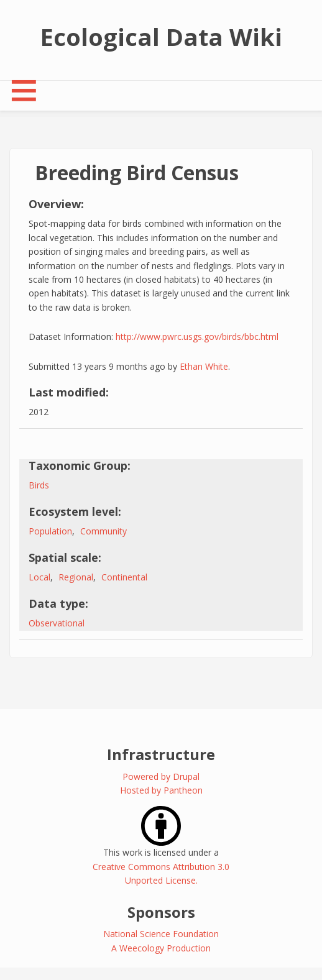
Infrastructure (161, 754)
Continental (124, 577)
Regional (76, 577)
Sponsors (161, 912)
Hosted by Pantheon (161, 790)
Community (103, 531)
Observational (57, 623)
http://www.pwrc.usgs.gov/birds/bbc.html (197, 337)
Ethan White (204, 366)
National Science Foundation (161, 934)
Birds (39, 485)
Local (39, 577)
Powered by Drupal (161, 776)
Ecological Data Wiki (161, 37)
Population (50, 531)
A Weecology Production (161, 948)
